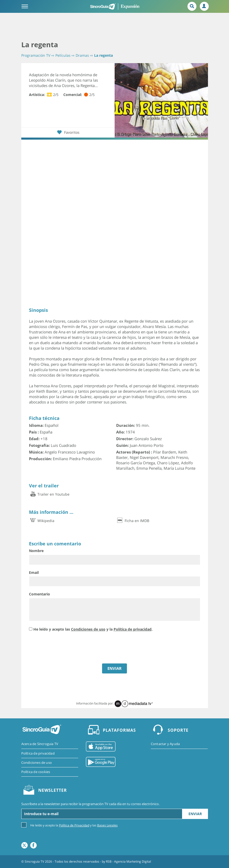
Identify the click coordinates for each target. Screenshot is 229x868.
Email (34, 572)
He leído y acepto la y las (74, 825)
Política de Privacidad (74, 825)
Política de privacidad (133, 629)
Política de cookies (36, 772)
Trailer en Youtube (49, 494)
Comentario (39, 594)
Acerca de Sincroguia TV (40, 744)
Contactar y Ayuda (165, 744)
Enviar (195, 814)
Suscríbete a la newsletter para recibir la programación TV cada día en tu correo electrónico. (90, 804)
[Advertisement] (115, 27)
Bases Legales (107, 825)
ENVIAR (114, 668)
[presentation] (68, 648)
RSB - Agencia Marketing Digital (128, 861)
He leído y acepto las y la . (93, 629)
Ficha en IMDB (133, 521)
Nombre (36, 551)
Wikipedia (42, 521)
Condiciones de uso (88, 629)
